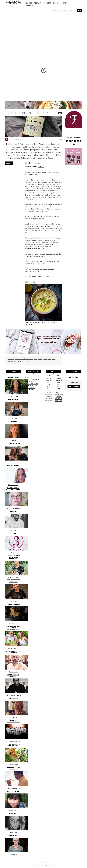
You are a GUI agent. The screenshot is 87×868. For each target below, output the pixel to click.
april (49, 385)
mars (49, 383)
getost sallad (42, 242)
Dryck (64, 3)
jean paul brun (19, 359)
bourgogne (26, 361)
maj (49, 387)
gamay (20, 361)
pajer (43, 249)
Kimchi (27, 377)
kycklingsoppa (47, 359)
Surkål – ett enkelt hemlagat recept (32, 385)
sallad (15, 361)
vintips (40, 359)
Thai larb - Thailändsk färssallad (33, 380)
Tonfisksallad (49, 244)
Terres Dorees (29, 359)
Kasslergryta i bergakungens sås (31, 389)
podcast (38, 3)
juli (59, 391)
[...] (63, 11)
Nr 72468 (29, 175)
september (59, 395)
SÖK (80, 11)
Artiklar (30, 6)
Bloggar (47, 3)
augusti (59, 393)
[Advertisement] (43, 28)
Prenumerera (74, 386)
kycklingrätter (35, 240)
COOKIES (47, 862)
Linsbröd (28, 392)
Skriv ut (9, 163)
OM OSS (40, 862)
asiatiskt (56, 238)
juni (59, 389)
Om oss (29, 3)
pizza (35, 249)
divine (36, 359)
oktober (59, 397)
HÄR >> (41, 167)
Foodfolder (16, 139)
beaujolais (11, 359)
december (59, 401)
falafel (30, 249)
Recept (56, 3)
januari (49, 378)
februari (49, 380)
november (59, 399)
